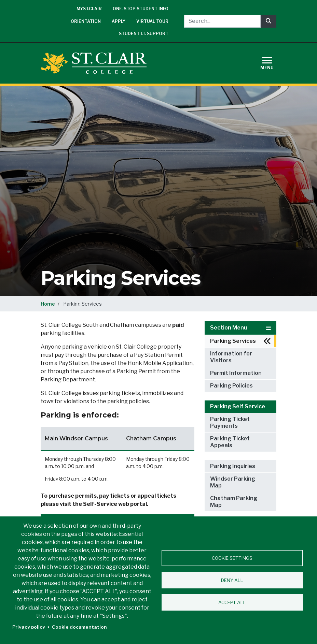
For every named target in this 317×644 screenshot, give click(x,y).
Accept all (232, 602)
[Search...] (222, 21)
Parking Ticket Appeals (230, 442)
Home (48, 304)
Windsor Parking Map (233, 482)
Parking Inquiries (233, 466)
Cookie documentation (79, 627)
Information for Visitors (231, 357)
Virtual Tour (152, 21)
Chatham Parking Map (234, 502)
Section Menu (240, 328)
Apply (119, 21)
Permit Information (236, 373)
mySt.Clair (89, 9)
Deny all (232, 580)
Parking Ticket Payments (230, 422)
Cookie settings (232, 558)
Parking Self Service (238, 406)
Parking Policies (231, 386)
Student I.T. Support (144, 34)
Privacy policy (29, 627)
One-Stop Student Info (141, 9)
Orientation (86, 21)
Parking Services (233, 341)
